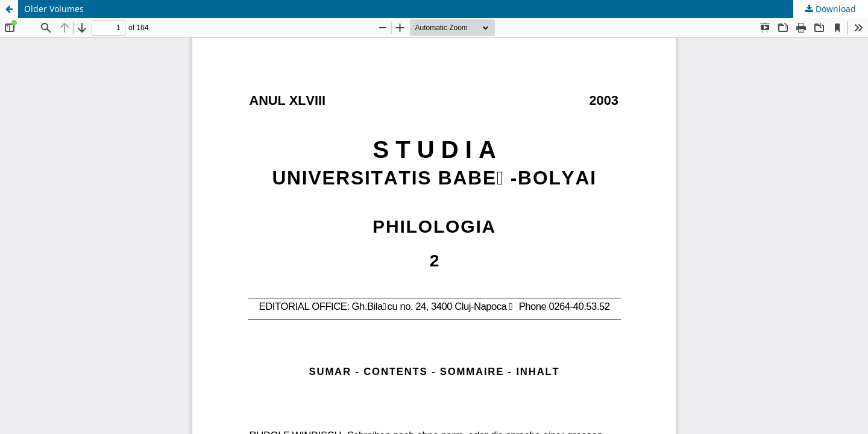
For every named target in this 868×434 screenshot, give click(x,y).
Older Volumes (54, 9)
